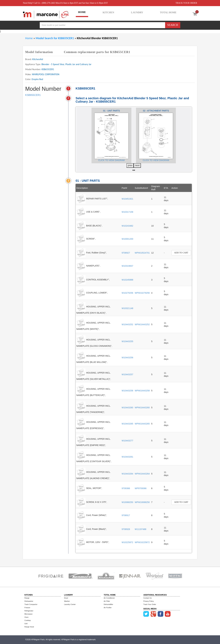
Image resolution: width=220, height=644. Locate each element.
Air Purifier (108, 608)
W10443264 (127, 474)
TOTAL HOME (168, 12)
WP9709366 (141, 488)
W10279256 (127, 293)
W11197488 (141, 529)
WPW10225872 (142, 542)
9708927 (126, 253)
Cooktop (28, 620)
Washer (67, 601)
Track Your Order (150, 604)
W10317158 (127, 212)
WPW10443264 (142, 474)
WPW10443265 (142, 424)
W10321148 (127, 308)
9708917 (126, 515)
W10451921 (127, 199)
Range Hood (29, 627)
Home (29, 38)
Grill (26, 624)
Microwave (28, 614)
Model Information (39, 52)
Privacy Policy (148, 601)
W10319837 (127, 266)
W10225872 (127, 542)
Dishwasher (29, 601)
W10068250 (127, 502)
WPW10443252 (142, 324)
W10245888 (127, 280)
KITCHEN (108, 12)
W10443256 (127, 358)
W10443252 (127, 324)
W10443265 (127, 424)
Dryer (66, 598)
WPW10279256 (142, 293)
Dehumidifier (108, 604)
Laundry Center (70, 604)
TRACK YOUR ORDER (186, 3)
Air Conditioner (109, 598)
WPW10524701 (142, 253)
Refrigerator (29, 611)
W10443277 (127, 441)
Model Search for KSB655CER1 (55, 38)
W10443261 (127, 457)
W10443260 (127, 408)
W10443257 (127, 374)
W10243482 (127, 226)
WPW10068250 (142, 502)
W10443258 (127, 391)
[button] (134, 170)
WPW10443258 (142, 391)
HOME (82, 12)
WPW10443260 (142, 408)
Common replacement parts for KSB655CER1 (97, 52)
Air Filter (107, 601)
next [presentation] (137, 165)
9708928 (126, 529)
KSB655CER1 (33, 95)
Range (27, 598)
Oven (26, 617)
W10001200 (127, 239)
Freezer (27, 608)
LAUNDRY (137, 12)
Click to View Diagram (111, 160)
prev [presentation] (130, 165)
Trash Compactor (31, 604)
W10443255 (127, 341)
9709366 (126, 488)
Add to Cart (181, 253)
